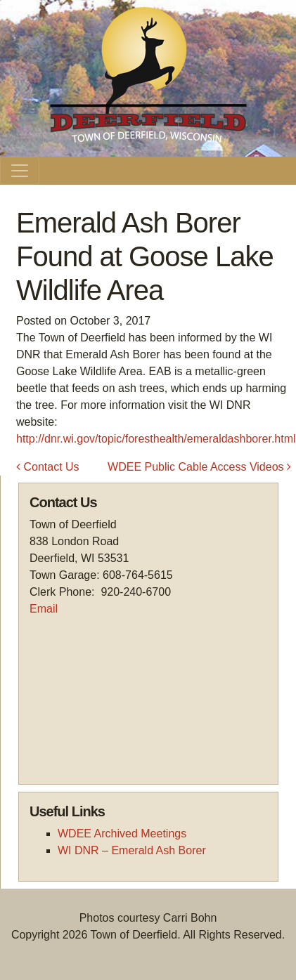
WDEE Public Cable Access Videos (199, 467)
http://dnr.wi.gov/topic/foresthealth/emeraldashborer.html (156, 439)
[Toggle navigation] (20, 171)
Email (44, 609)
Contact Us (48, 467)
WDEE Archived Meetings (122, 834)
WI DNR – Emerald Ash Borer (132, 850)
